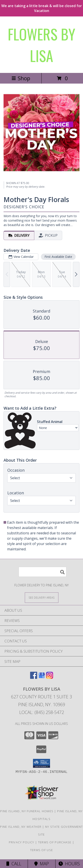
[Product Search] (42, 572)
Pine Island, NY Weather (21, 827)
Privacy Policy (22, 842)
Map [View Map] (42, 864)
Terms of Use (42, 850)
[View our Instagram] (50, 677)
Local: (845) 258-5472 (42, 712)
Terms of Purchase (55, 842)
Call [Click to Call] (14, 864)
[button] (41, 763)
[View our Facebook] (34, 677)
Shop (21, 78)
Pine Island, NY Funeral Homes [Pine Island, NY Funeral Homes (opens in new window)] (27, 811)
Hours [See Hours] (69, 864)
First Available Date (58, 257)
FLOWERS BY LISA (41, 45)
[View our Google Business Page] (42, 677)
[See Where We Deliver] (42, 597)
